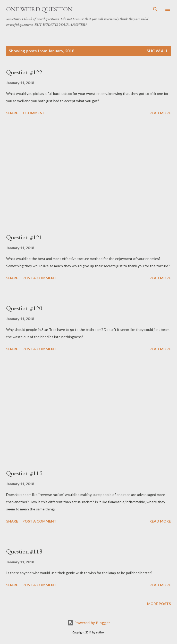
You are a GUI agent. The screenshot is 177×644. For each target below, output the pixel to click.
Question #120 (24, 308)
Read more (160, 113)
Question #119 (24, 473)
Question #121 (24, 237)
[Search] (155, 9)
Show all (157, 51)
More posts (159, 604)
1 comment (34, 113)
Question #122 (24, 72)
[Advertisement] (88, 175)
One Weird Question (39, 9)
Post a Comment (39, 278)
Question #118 (24, 551)
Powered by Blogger (89, 623)
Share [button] (12, 113)
